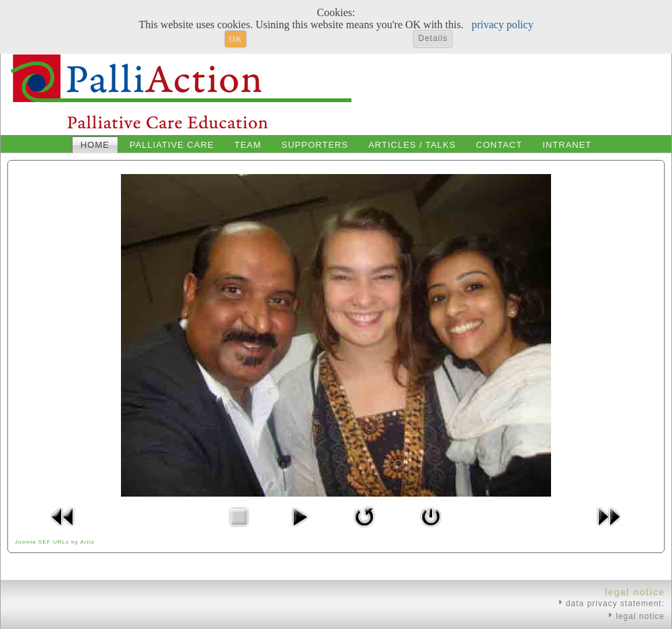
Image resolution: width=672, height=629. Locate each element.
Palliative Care (172, 145)
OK (236, 39)
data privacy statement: (615, 603)
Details (433, 38)
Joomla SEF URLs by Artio (55, 542)
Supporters (315, 145)
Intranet (567, 145)
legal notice (640, 616)
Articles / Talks (412, 145)
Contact (499, 145)
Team (248, 145)
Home (95, 145)
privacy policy (503, 25)
